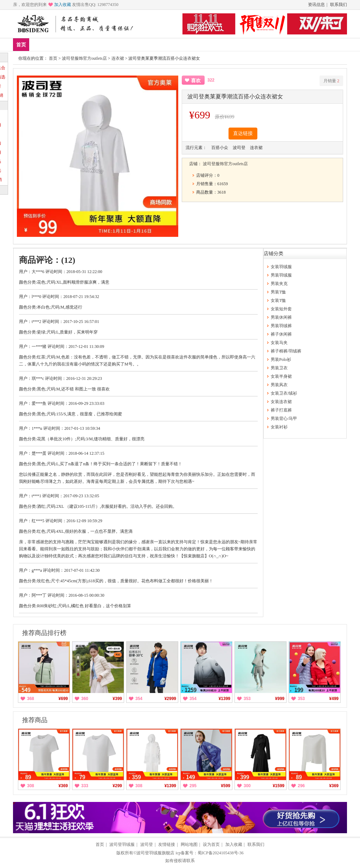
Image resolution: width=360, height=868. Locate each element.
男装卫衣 (279, 368)
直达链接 (243, 133)
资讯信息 (316, 5)
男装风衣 (279, 385)
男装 (81, 44)
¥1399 (224, 699)
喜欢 (196, 81)
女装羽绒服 (281, 267)
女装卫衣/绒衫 (284, 393)
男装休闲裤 (281, 317)
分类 (122, 44)
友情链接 (167, 844)
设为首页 (211, 844)
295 (193, 786)
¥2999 (170, 699)
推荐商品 (35, 720)
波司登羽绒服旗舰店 (155, 853)
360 (85, 699)
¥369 (63, 786)
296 (301, 786)
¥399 (117, 699)
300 (247, 786)
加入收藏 (63, 5)
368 (31, 699)
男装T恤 (278, 292)
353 (247, 699)
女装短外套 (281, 309)
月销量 (331, 81)
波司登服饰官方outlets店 (84, 58)
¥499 (334, 699)
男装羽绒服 (281, 275)
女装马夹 (279, 343)
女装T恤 (278, 300)
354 (139, 699)
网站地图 (189, 844)
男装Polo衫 (281, 359)
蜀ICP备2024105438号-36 (221, 853)
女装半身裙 (281, 376)
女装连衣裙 (281, 402)
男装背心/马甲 (284, 419)
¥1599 (279, 786)
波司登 (147, 844)
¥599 (226, 786)
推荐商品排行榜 (44, 633)
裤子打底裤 (281, 410)
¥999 (280, 699)
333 (85, 786)
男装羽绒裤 (281, 326)
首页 (21, 45)
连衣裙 (118, 58)
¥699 (63, 699)
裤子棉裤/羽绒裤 (286, 351)
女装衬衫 (279, 427)
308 (31, 786)
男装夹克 (279, 284)
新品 (39, 44)
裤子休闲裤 (281, 334)
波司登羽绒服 (122, 844)
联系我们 (339, 5)
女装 (102, 44)
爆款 (60, 44)
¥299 (117, 786)
